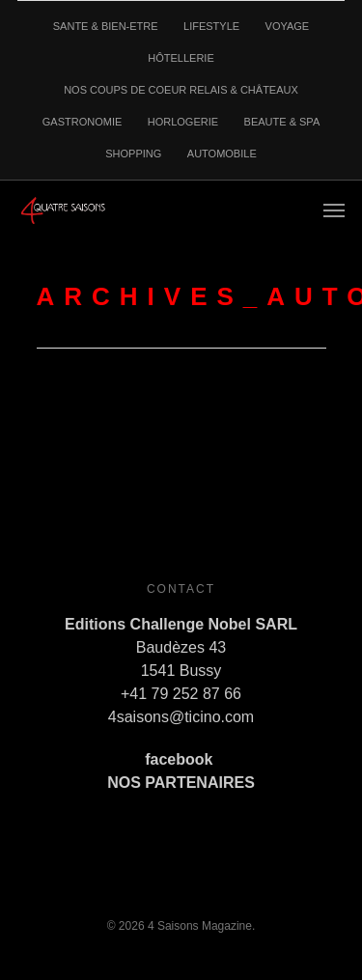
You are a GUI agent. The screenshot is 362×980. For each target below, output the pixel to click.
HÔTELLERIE (181, 58)
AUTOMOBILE (222, 154)
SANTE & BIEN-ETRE (106, 26)
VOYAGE (288, 26)
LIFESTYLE (211, 26)
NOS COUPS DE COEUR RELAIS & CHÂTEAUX (181, 90)
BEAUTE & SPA (282, 122)
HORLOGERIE (183, 122)
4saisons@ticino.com (181, 717)
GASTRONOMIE (83, 122)
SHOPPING (133, 154)
